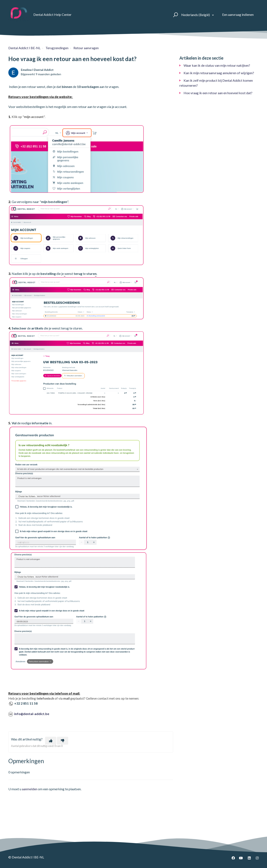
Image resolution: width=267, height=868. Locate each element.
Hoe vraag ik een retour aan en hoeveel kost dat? (218, 93)
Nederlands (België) (196, 15)
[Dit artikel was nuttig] (51, 741)
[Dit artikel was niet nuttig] (63, 741)
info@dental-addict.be (32, 714)
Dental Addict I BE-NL (24, 48)
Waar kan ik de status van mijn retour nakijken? (217, 65)
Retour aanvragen (86, 48)
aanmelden (30, 789)
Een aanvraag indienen (238, 14)
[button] (175, 15)
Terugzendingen (57, 48)
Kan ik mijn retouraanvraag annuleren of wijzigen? (219, 73)
